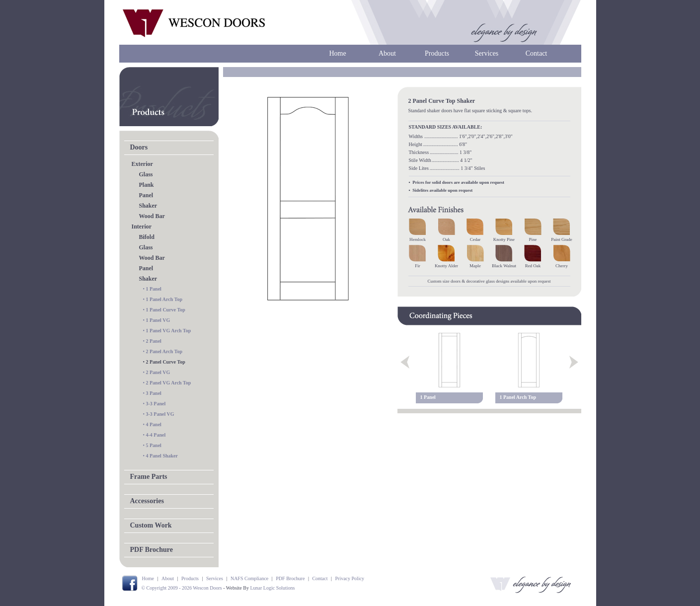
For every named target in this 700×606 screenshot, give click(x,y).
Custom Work (151, 525)
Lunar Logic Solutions (272, 588)
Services (487, 53)
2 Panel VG (158, 372)
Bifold (147, 237)
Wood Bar (152, 216)
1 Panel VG (158, 320)
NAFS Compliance (249, 578)
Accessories (147, 501)
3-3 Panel (156, 404)
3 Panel (154, 393)
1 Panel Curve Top (166, 310)
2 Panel (154, 341)
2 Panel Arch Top (164, 351)
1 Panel (154, 289)
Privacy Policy (350, 578)
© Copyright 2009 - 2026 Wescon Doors (182, 588)
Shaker (148, 206)
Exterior (142, 164)
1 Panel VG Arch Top (169, 331)
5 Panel (154, 445)
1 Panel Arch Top (164, 299)
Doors (139, 147)
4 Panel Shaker (162, 456)
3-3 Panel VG (160, 414)
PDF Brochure (152, 550)
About (387, 53)
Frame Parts (149, 477)
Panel (146, 195)
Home (337, 53)
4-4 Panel (156, 435)
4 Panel (154, 424)
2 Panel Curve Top (166, 362)
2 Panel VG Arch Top (169, 383)
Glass (146, 174)
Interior (142, 227)
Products (437, 53)
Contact (537, 53)
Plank (147, 185)
